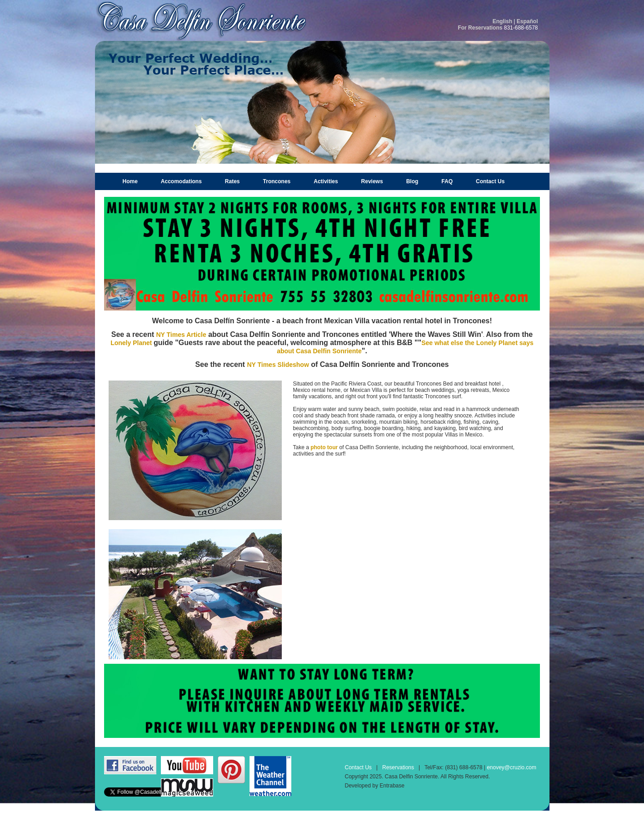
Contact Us (490, 181)
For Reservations (480, 28)
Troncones (277, 181)
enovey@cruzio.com (512, 767)
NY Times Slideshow (278, 365)
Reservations (398, 767)
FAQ (447, 181)
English (502, 21)
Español (527, 21)
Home (130, 181)
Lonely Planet (132, 343)
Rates (232, 181)
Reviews (372, 181)
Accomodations (181, 181)
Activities (326, 181)
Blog (412, 181)
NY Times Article (181, 335)
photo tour (324, 447)
